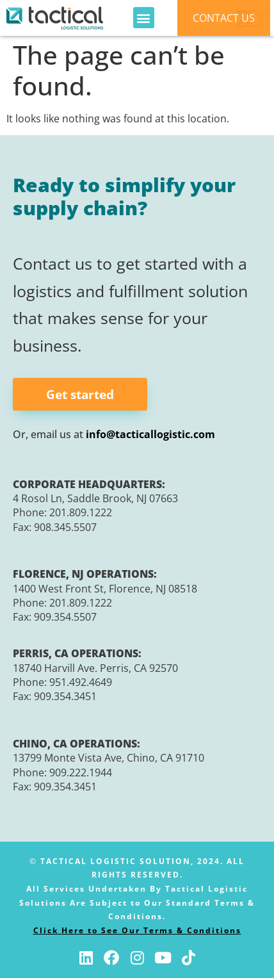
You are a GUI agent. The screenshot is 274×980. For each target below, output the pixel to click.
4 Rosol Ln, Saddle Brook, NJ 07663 (95, 500)
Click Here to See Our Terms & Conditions (137, 932)
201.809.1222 (81, 514)
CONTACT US (224, 18)
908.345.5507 (65, 528)
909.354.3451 (65, 698)
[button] (144, 18)
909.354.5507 (65, 619)
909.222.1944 (81, 774)
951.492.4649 (81, 684)
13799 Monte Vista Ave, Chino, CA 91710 (109, 760)
